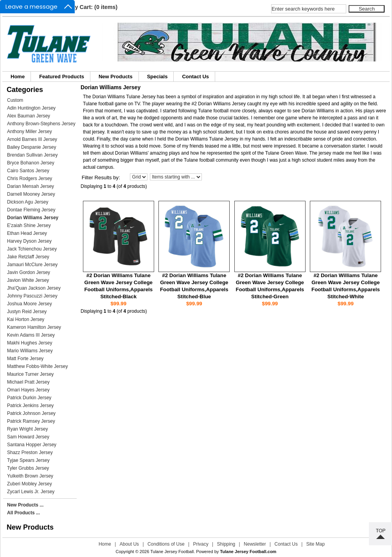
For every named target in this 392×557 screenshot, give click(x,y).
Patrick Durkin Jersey (29, 398)
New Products (116, 77)
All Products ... (23, 513)
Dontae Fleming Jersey (31, 210)
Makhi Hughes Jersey (30, 343)
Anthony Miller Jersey (30, 132)
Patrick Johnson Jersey (31, 413)
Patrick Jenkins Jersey (30, 406)
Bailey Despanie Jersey (31, 147)
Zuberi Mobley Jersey (30, 484)
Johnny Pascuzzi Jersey (32, 296)
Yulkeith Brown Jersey (30, 476)
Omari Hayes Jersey (28, 390)
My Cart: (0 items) (94, 7)
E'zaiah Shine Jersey (29, 225)
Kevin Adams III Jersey (31, 335)
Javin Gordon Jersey (29, 272)
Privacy (200, 544)
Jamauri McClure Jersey (32, 265)
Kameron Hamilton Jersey (34, 327)
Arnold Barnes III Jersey (32, 139)
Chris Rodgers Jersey (30, 178)
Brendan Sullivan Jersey (32, 155)
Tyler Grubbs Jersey (28, 468)
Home (18, 77)
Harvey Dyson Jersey (29, 241)
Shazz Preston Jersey (30, 452)
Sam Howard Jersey (28, 437)
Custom (15, 100)
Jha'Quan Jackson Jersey (34, 288)
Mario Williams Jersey (30, 351)
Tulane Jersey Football (172, 552)
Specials (157, 77)
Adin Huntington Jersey (31, 108)
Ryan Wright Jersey (27, 429)
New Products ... (25, 505)
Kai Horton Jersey (26, 319)
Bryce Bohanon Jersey (31, 163)
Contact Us (195, 77)
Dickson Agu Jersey (28, 202)
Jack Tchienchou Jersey (32, 249)
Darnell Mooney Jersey (31, 194)
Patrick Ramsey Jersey (31, 421)
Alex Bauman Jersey (29, 116)
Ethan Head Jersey (27, 233)
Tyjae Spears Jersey (28, 460)
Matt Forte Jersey (25, 359)
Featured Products (62, 77)
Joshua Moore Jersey (30, 304)
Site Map (316, 544)
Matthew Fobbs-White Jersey (37, 366)
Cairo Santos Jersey (28, 171)
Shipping (226, 544)
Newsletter (255, 544)
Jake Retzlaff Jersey (28, 257)
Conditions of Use (166, 544)
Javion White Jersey (28, 280)
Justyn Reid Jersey (27, 312)
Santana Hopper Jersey (32, 445)
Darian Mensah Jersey (31, 186)
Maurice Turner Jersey (30, 374)
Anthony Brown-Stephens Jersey (41, 124)
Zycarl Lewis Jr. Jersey (31, 492)
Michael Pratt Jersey (28, 382)
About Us (129, 544)
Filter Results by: (101, 178)
